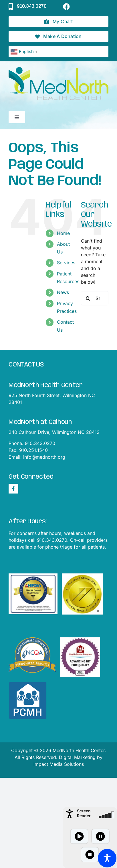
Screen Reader (84, 813)
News (63, 292)
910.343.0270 (40, 443)
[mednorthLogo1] (58, 69)
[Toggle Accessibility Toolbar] (107, 858)
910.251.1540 (33, 450)
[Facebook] (13, 489)
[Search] (88, 298)
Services (66, 263)
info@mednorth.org (44, 457)
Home (63, 233)
